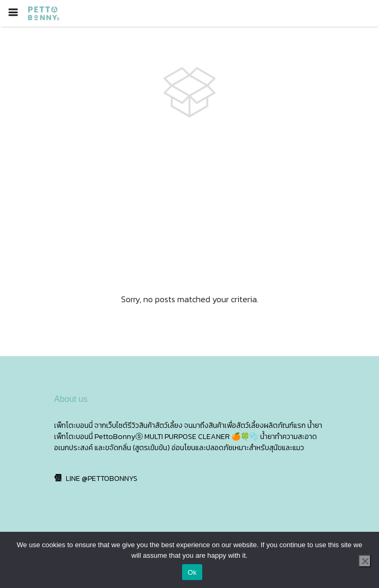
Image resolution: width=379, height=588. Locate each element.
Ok (192, 572)
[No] (365, 561)
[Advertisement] (189, 206)
